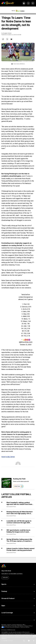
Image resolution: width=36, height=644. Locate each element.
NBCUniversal (12, 630)
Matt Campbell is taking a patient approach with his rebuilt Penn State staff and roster (19, 503)
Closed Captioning (17, 625)
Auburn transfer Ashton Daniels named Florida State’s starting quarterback (20, 549)
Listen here (19, 486)
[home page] (8, 3)
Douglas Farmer (7, 33)
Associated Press (11, 507)
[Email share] (11, 39)
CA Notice (18, 627)
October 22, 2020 (26, 345)
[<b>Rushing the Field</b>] (6, 483)
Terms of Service (26, 627)
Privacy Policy (28, 626)
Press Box (14, 626)
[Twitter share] (7, 39)
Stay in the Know (6, 571)
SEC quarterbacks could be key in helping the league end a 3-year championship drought (18, 531)
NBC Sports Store (6, 626)
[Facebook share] (3, 39)
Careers (9, 625)
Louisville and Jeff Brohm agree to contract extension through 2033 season (19, 522)
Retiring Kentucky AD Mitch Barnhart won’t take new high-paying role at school (19, 513)
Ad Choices (21, 626)
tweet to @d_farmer (8, 457)
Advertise (4, 625)
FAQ (24, 625)
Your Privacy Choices (10, 627)
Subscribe (5, 578)
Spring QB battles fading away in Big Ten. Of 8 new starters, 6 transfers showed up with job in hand (19, 540)
